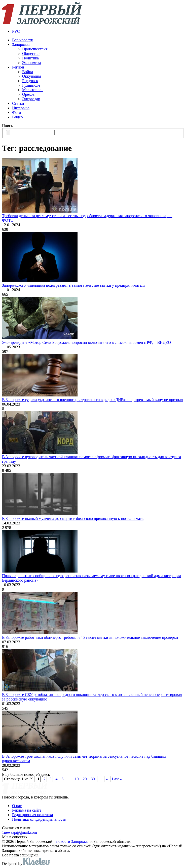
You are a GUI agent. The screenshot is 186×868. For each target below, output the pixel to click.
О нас (17, 806)
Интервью (21, 108)
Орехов (28, 94)
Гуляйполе (31, 85)
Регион (18, 67)
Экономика (32, 63)
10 (77, 779)
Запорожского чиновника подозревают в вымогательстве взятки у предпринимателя (74, 285)
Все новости (23, 40)
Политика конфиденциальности (39, 819)
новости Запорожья (73, 841)
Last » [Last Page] (117, 779)
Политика (30, 58)
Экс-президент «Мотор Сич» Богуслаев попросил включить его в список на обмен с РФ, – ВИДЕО (86, 342)
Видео (17, 117)
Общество (31, 54)
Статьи (18, 103)
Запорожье (21, 44)
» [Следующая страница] (107, 779)
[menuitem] (98, 31)
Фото (16, 112)
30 (93, 779)
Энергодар (31, 99)
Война (28, 72)
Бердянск (30, 81)
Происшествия (35, 49)
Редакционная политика (32, 815)
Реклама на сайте (27, 810)
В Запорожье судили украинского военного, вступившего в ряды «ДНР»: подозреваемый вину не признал (92, 400)
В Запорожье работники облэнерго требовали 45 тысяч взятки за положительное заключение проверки (90, 637)
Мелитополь (33, 90)
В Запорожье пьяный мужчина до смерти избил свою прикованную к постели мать (73, 519)
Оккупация (32, 76)
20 (85, 779)
